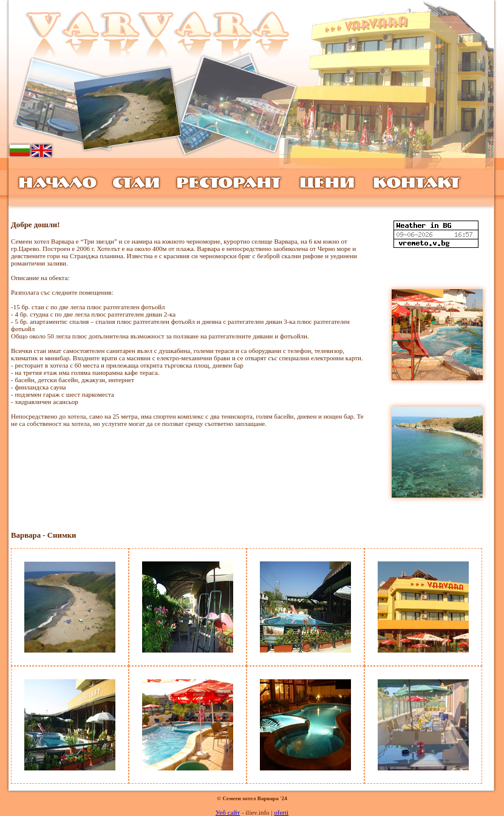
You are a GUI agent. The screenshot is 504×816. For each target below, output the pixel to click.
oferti (281, 812)
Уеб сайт (228, 812)
